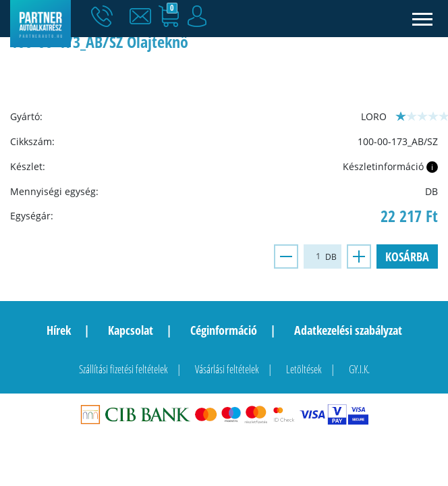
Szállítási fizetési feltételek (123, 369)
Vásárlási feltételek (227, 369)
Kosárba (407, 256)
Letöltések (304, 369)
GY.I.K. (359, 369)
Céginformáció (224, 330)
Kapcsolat (131, 330)
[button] (144, 17)
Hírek (59, 330)
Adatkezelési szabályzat (348, 330)
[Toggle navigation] (423, 19)
